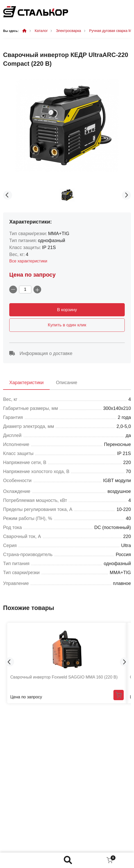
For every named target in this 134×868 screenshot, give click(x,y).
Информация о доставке (41, 353)
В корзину (67, 310)
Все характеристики (28, 261)
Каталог (41, 31)
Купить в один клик (67, 325)
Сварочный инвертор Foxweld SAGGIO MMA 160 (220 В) (64, 677)
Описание (66, 383)
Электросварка (68, 31)
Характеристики (26, 383)
